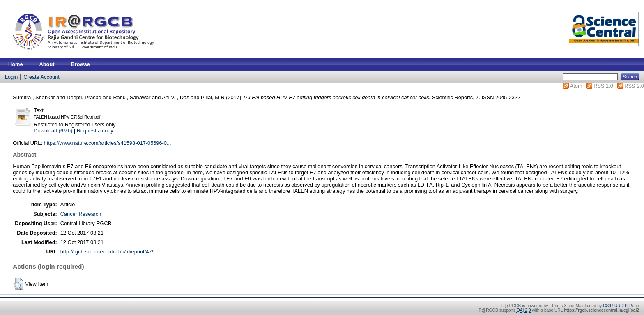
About (47, 64)
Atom (576, 86)
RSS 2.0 (634, 86)
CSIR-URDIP (615, 306)
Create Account (41, 77)
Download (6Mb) (53, 131)
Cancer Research (81, 214)
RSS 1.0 (603, 86)
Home (16, 64)
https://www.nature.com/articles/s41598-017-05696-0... (108, 143)
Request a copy (95, 131)
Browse (80, 64)
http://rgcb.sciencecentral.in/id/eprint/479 (108, 252)
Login (11, 77)
